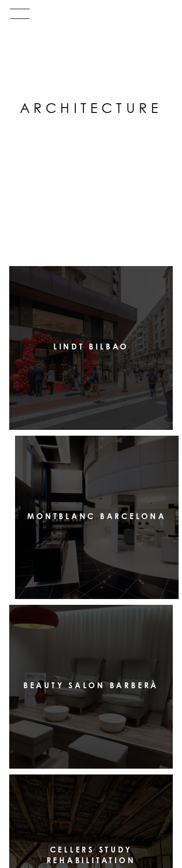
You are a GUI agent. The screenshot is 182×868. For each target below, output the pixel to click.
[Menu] (91, 16)
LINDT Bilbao (91, 347)
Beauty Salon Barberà (91, 685)
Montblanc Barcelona (97, 516)
